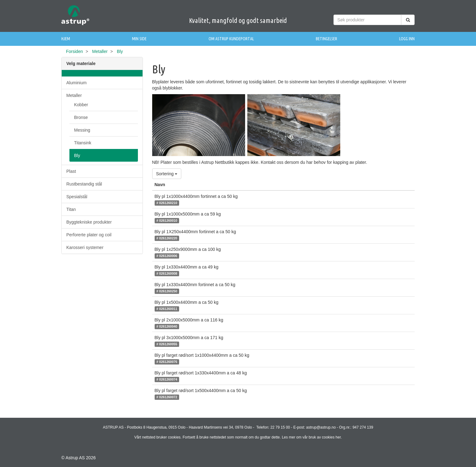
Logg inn (407, 39)
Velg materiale (81, 63)
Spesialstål (77, 197)
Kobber (81, 105)
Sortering (167, 174)
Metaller (100, 51)
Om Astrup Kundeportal (231, 39)
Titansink (83, 143)
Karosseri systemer (85, 247)
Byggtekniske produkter (89, 222)
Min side (139, 39)
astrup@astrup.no (321, 427)
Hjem (66, 39)
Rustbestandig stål (84, 184)
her (338, 437)
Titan (71, 209)
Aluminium (76, 83)
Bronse (81, 117)
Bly (77, 155)
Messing (82, 130)
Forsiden (74, 51)
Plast (71, 171)
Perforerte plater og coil (89, 235)
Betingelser (326, 39)
